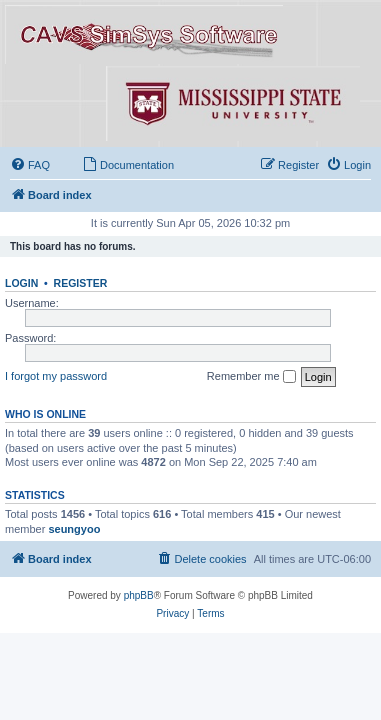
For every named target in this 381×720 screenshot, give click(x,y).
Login (21, 283)
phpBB (139, 595)
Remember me (251, 377)
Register (81, 283)
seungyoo (74, 529)
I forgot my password (56, 376)
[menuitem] (30, 165)
